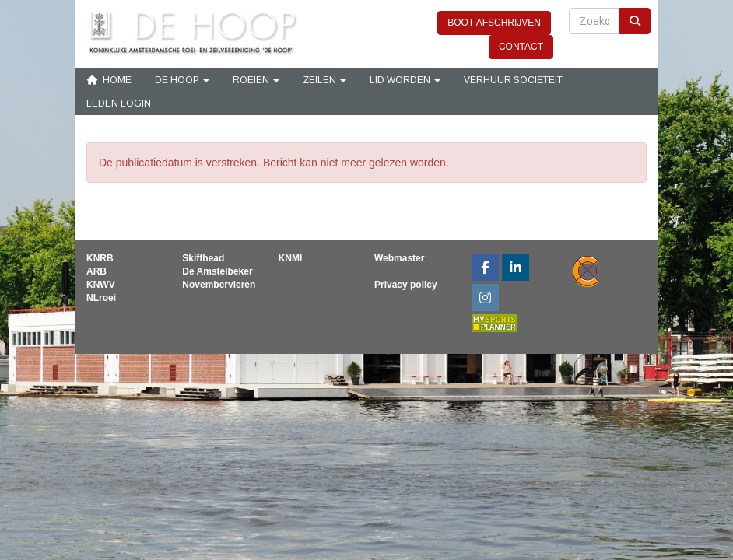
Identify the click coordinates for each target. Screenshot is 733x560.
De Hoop (182, 80)
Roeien (256, 80)
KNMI (291, 258)
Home (109, 80)
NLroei (101, 298)
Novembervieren (219, 285)
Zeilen (324, 80)
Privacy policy (406, 285)
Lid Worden (405, 80)
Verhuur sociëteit (513, 80)
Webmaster (399, 258)
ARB (96, 271)
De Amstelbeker (217, 271)
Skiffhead (203, 258)
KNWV (101, 285)
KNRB (100, 258)
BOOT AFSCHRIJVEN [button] (494, 23)
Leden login (119, 103)
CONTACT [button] (521, 47)
